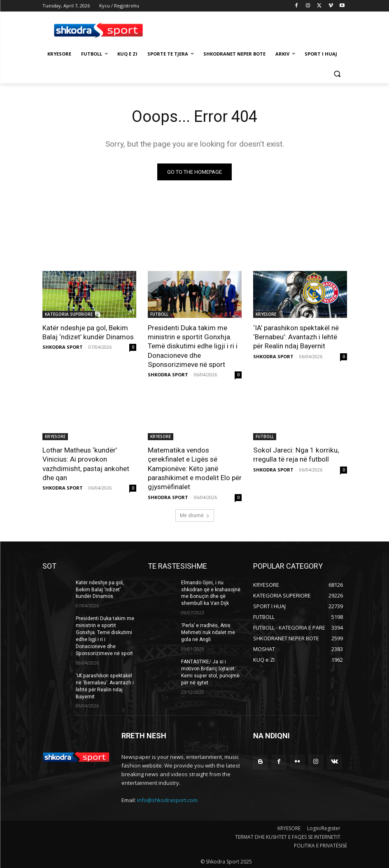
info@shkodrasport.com (167, 798)
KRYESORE (266, 314)
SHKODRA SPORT (63, 347)
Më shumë (195, 514)
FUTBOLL (159, 314)
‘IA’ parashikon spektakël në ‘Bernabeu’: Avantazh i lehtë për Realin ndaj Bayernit (295, 337)
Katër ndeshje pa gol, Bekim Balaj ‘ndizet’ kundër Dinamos (88, 332)
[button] (337, 74)
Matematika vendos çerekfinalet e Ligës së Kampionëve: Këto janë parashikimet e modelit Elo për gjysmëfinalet (194, 468)
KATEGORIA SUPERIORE (69, 314)
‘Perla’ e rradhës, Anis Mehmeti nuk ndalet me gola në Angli (208, 632)
